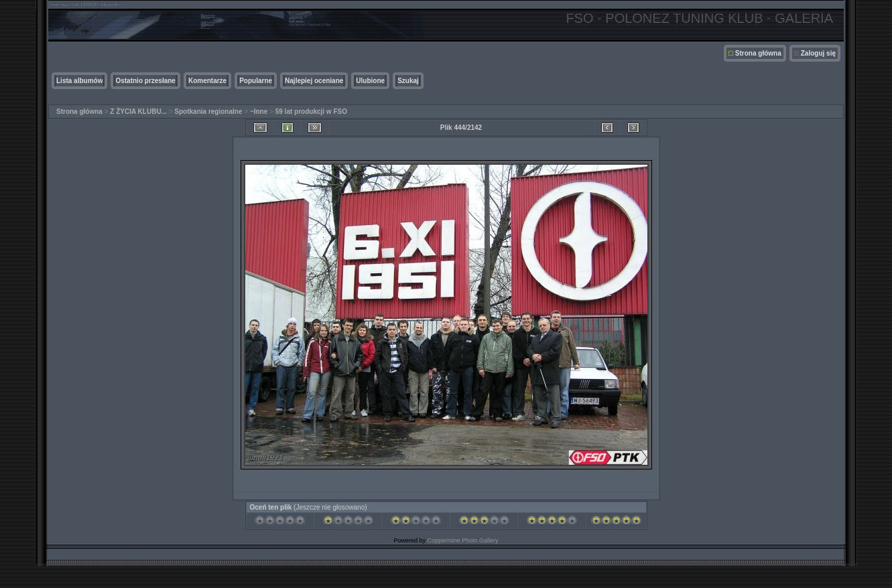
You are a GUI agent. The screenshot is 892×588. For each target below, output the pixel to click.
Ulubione (370, 81)
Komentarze (207, 81)
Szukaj (408, 81)
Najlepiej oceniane (314, 81)
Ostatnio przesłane (145, 81)
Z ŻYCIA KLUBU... (138, 112)
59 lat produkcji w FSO (311, 112)
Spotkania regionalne (208, 112)
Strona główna (758, 53)
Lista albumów (79, 81)
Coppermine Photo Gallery (462, 540)
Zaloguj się (818, 53)
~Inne (259, 112)
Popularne (256, 81)
